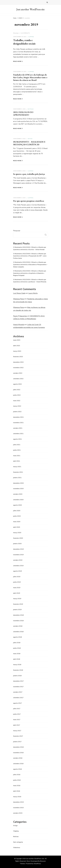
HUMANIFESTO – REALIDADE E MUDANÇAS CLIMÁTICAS (29, 143)
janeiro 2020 (17, 544)
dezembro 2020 (18, 483)
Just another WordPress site (30, 9)
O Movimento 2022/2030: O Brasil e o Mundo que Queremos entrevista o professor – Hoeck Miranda (30, 281)
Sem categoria (18, 842)
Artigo (30, 139)
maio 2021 (17, 456)
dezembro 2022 (18, 362)
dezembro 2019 (18, 549)
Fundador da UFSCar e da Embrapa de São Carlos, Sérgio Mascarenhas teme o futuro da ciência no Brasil (30, 77)
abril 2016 (17, 791)
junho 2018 (17, 648)
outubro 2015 (18, 813)
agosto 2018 (17, 637)
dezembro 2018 (18, 615)
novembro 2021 (18, 423)
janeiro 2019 (17, 610)
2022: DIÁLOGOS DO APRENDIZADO (23, 113)
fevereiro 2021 (18, 472)
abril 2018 (17, 659)
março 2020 (17, 533)
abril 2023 (17, 346)
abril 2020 (17, 527)
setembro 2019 (18, 566)
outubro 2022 (18, 373)
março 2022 (17, 406)
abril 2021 (17, 461)
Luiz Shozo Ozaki (19, 293)
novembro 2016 (18, 753)
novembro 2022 (18, 368)
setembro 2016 (18, 764)
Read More (18, 61)
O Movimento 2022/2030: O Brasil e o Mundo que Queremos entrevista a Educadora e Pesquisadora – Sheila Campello (30, 265)
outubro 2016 (18, 758)
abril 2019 (17, 593)
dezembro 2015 (18, 802)
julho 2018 (17, 643)
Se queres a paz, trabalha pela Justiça (29, 174)
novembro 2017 (18, 687)
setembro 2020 (18, 500)
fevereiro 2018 (18, 670)
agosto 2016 (17, 769)
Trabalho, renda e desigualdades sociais (24, 42)
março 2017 (17, 731)
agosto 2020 (17, 505)
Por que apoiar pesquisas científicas (29, 201)
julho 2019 (17, 577)
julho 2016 (17, 775)
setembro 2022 (18, 379)
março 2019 (17, 599)
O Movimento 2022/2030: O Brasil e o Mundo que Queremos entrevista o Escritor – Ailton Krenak (30, 248)
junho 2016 (17, 780)
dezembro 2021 (18, 417)
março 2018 (17, 665)
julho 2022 (17, 390)
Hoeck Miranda (19, 325)
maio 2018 (17, 654)
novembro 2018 (18, 621)
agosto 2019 (17, 571)
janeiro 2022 (17, 412)
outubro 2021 (18, 428)
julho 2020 (17, 511)
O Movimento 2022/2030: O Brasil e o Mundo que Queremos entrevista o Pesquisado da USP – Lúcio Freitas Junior (30, 256)
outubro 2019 (18, 560)
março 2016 (17, 797)
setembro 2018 (18, 632)
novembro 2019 (18, 555)
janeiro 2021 (17, 478)
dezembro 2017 (18, 681)
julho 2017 (17, 709)
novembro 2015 (18, 808)
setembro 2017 (18, 698)
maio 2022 (17, 401)
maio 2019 (17, 588)
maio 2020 (17, 522)
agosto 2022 (17, 384)
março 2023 (17, 351)
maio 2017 (17, 720)
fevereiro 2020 (18, 538)
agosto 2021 (17, 439)
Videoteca (17, 848)
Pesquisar (17, 231)
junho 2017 (17, 714)
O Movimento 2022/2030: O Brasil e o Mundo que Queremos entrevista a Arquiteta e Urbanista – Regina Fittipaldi (30, 273)
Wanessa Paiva (19, 299)
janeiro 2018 (17, 676)
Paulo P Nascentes (20, 316)
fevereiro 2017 (18, 736)
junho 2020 (17, 516)
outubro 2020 (18, 494)
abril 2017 (17, 725)
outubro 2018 (18, 626)
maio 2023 (17, 340)
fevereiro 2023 (18, 357)
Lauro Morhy (33, 293)
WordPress (37, 864)
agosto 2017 (17, 703)
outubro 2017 (18, 692)
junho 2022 (17, 395)
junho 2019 (17, 582)
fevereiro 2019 (18, 604)
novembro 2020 (18, 489)
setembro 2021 (18, 434)
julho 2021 (17, 445)
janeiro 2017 (17, 742)
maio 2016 (17, 786)
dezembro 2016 (18, 747)
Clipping (31, 37)
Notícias (31, 109)
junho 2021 (17, 450)
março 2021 (17, 467)
